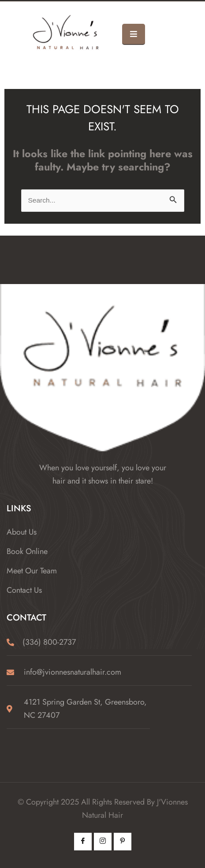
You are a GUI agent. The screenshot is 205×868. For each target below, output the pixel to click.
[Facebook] (83, 842)
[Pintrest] (123, 842)
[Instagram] (103, 842)
